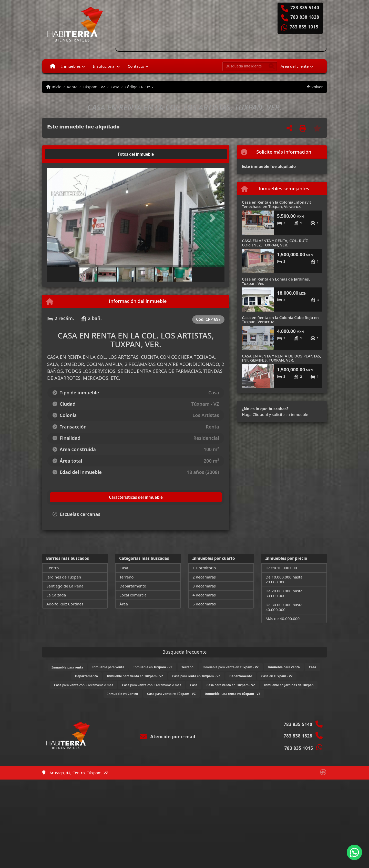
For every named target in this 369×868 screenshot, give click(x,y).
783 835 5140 (305, 8)
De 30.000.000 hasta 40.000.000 (284, 607)
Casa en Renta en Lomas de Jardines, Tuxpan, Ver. (276, 281)
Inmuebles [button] (71, 66)
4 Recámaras (204, 595)
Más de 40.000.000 (283, 618)
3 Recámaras (204, 586)
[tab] (67, 154)
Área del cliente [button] (295, 66)
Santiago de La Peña (65, 586)
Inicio (54, 87)
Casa (115, 87)
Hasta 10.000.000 (281, 568)
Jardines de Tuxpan (64, 577)
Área (124, 604)
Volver (315, 87)
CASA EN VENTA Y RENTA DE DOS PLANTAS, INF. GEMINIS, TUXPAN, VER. (281, 358)
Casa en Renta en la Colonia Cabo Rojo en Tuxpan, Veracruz (280, 320)
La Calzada (56, 595)
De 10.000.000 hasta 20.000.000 (284, 579)
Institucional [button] (104, 66)
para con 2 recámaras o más (84, 685)
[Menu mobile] (53, 66)
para (67, 667)
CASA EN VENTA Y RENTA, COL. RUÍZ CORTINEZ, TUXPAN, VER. (275, 243)
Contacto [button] (136, 66)
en (153, 667)
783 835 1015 (304, 27)
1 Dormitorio (204, 568)
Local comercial (134, 595)
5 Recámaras (204, 604)
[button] (60, 218)
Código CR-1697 (139, 87)
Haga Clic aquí (255, 414)
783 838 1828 (305, 17)
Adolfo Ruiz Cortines (65, 604)
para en (230, 667)
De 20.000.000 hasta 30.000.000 (284, 593)
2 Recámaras (204, 577)
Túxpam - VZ (94, 87)
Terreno (126, 577)
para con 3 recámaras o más (151, 685)
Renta (72, 87)
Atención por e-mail (167, 737)
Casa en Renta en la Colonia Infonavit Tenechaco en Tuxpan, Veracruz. (276, 204)
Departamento (133, 586)
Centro (53, 568)
